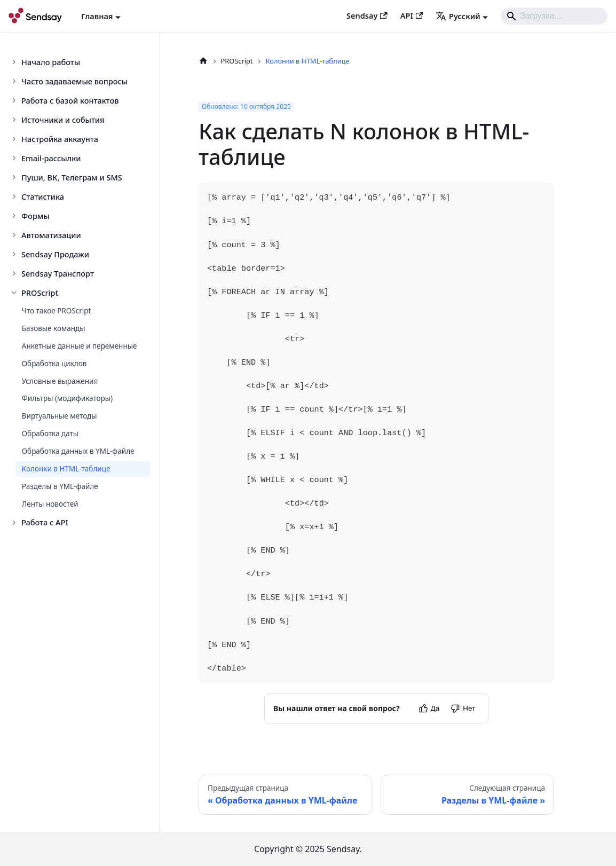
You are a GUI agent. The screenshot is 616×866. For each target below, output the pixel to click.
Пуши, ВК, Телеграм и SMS (72, 177)
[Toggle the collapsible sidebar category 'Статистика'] (15, 196)
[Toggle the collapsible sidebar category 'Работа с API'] (15, 523)
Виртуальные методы (60, 416)
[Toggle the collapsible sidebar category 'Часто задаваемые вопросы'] (15, 81)
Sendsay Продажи (55, 254)
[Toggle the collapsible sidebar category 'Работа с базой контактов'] (15, 100)
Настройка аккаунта (60, 139)
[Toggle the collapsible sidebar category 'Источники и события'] (15, 120)
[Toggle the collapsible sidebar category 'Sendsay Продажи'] (15, 254)
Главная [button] (97, 16)
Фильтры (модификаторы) (67, 398)
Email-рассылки (51, 158)
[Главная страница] (203, 61)
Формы (35, 216)
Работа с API (45, 522)
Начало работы (51, 62)
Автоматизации (51, 235)
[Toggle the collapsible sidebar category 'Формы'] (15, 216)
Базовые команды (54, 328)
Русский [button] (458, 16)
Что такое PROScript (57, 311)
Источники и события (63, 120)
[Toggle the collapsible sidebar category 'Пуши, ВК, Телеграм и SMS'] (15, 177)
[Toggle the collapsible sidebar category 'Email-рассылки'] (15, 158)
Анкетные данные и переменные (80, 346)
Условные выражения (60, 381)
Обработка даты (50, 434)
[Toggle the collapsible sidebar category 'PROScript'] (15, 293)
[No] (463, 708)
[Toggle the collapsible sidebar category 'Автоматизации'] (15, 235)
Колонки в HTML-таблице (66, 469)
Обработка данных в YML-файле (78, 451)
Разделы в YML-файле (60, 486)
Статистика (43, 196)
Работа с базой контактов (70, 100)
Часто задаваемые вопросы (74, 81)
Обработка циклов (54, 364)
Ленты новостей (50, 504)
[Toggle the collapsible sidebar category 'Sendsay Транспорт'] (15, 273)
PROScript (40, 293)
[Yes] (429, 708)
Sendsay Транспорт (58, 273)
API (412, 15)
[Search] (554, 16)
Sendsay (367, 15)
